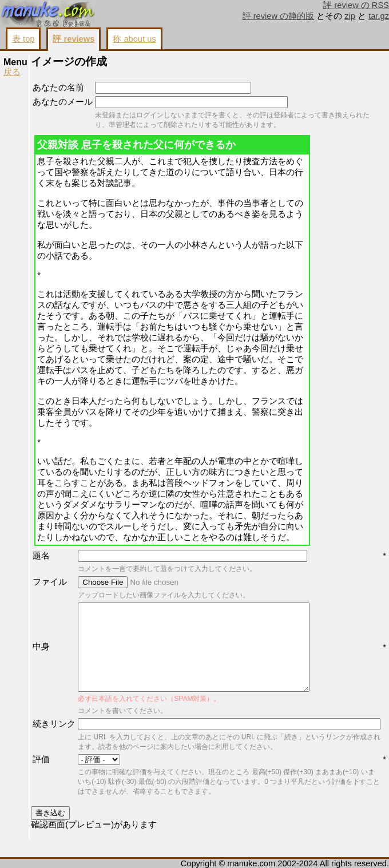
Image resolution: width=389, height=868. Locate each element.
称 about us (134, 39)
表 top (23, 39)
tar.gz (379, 16)
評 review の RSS (356, 5)
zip (350, 16)
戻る (12, 72)
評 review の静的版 (279, 16)
